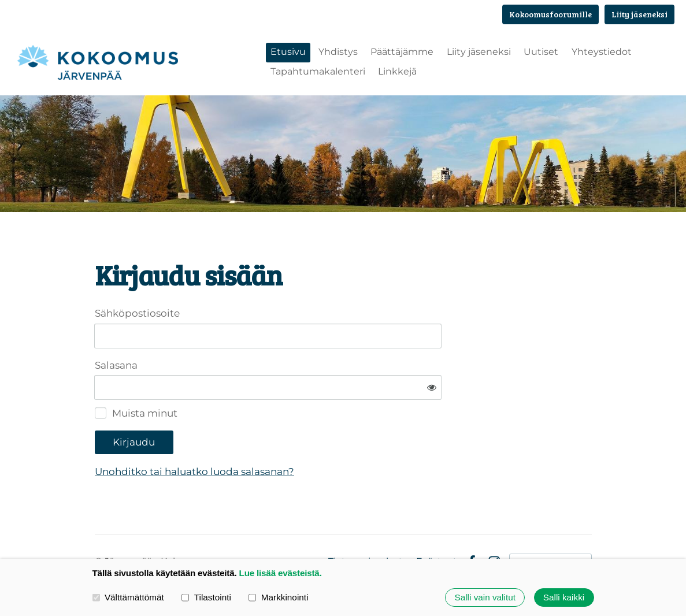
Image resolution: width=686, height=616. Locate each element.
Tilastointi (206, 597)
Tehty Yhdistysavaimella (550, 526)
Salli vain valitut (485, 597)
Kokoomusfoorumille (550, 14)
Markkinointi (278, 597)
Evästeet (437, 526)
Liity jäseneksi (639, 14)
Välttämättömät (128, 597)
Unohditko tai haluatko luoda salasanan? (312, 436)
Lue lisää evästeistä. (281, 573)
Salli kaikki (564, 597)
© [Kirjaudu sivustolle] (100, 526)
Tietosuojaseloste (368, 526)
